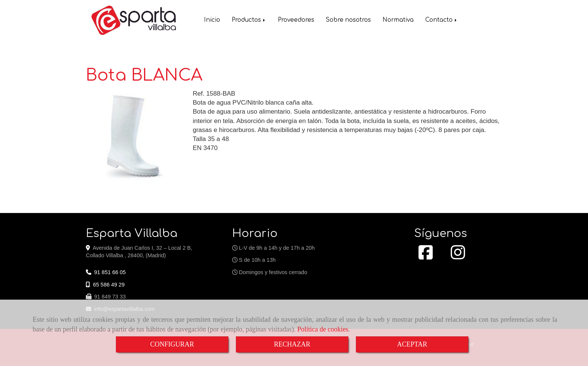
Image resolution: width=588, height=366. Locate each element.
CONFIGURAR (172, 344)
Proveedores (296, 21)
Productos (249, 21)
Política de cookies (323, 329)
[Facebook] (426, 256)
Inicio (212, 21)
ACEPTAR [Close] (412, 344)
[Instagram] (458, 256)
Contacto (442, 21)
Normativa (398, 21)
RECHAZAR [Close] (292, 344)
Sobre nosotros (348, 21)
